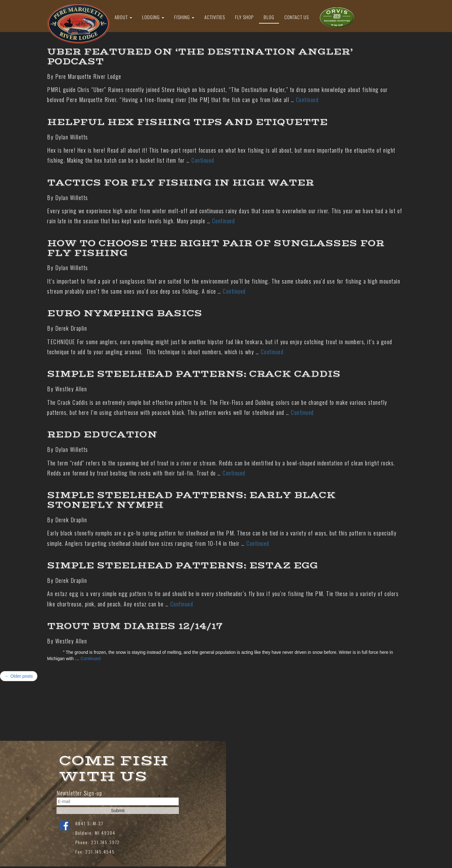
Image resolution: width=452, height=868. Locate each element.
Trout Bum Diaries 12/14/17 (135, 626)
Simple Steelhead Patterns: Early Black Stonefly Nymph (191, 500)
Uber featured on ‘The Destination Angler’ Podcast (200, 57)
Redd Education (102, 434)
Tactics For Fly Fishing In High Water (180, 183)
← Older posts (19, 676)
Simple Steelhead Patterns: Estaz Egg (183, 565)
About (123, 17)
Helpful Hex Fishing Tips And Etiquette (187, 122)
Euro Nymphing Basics (125, 313)
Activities (215, 17)
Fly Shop (244, 17)
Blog (269, 17)
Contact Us (297, 17)
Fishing (184, 17)
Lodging (153, 17)
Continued (307, 100)
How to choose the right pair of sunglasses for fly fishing (216, 248)
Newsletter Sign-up (79, 793)
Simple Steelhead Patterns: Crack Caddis (194, 374)
